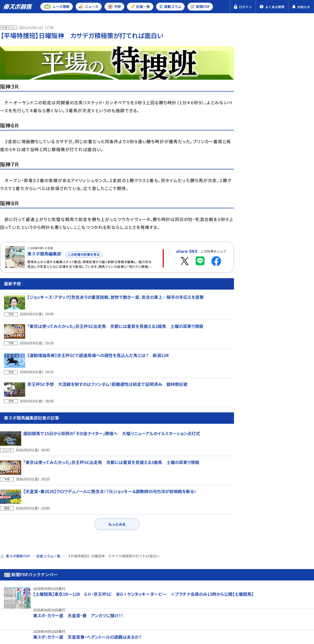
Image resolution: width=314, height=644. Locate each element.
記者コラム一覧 (48, 531)
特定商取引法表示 (72, 612)
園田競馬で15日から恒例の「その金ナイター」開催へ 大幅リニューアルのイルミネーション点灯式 (112, 429)
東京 (271, 175)
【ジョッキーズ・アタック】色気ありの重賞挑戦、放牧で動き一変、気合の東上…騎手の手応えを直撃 (112, 318)
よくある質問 (167, 612)
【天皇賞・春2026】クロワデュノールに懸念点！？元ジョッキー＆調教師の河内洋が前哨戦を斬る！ (110, 474)
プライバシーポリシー (26, 612)
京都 (290, 175)
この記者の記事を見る (83, 253)
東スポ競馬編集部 (44, 254)
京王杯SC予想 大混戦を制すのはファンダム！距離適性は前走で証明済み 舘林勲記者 (103, 386)
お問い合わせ (134, 612)
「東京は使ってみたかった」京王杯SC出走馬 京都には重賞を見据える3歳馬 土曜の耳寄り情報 (111, 341)
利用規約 (105, 612)
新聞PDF (263, 49)
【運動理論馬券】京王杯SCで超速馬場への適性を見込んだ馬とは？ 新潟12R (94, 363)
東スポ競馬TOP (18, 531)
